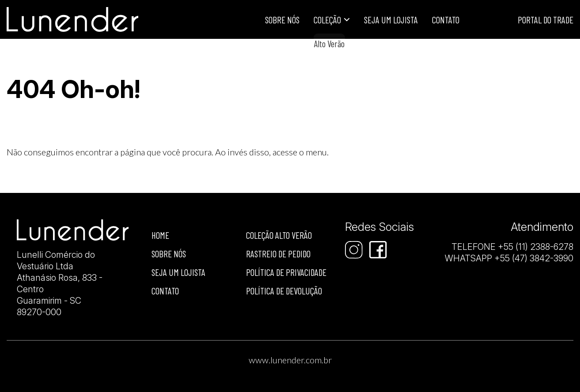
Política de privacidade (286, 272)
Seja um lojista (391, 20)
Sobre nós (169, 254)
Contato (446, 20)
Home (160, 235)
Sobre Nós (282, 20)
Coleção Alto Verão (279, 235)
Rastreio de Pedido (278, 254)
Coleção (327, 20)
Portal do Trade (546, 20)
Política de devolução (284, 291)
